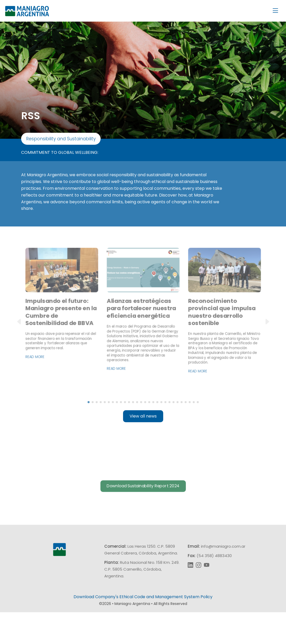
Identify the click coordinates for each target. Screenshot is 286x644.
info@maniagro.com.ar (223, 578)
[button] (22, 343)
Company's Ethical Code (120, 628)
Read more (42, 374)
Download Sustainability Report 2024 (143, 523)
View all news (143, 448)
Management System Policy (184, 628)
